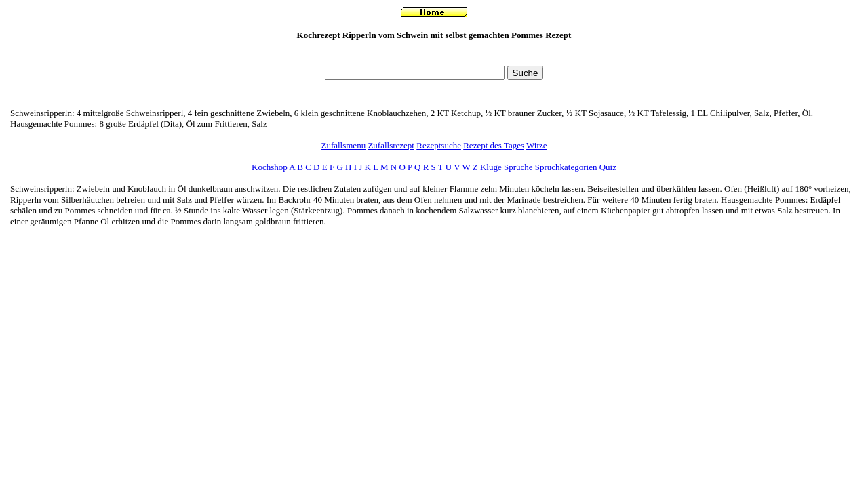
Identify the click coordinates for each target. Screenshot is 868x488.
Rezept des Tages (494, 145)
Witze (537, 145)
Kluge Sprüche (507, 167)
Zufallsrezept (391, 145)
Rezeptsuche (439, 145)
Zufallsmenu (343, 145)
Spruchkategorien (566, 167)
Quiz (608, 167)
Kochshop (270, 167)
